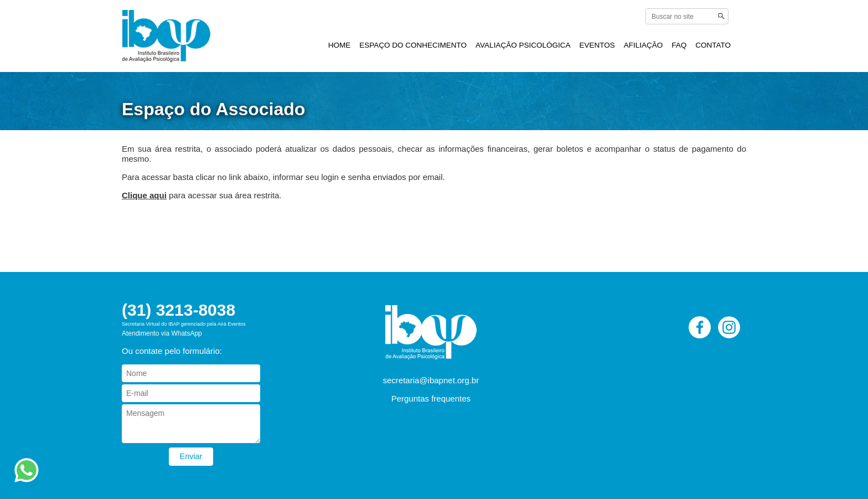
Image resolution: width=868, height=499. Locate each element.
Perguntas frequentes (431, 398)
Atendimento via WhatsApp (162, 333)
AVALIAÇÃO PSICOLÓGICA (523, 45)
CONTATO (713, 45)
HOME (340, 45)
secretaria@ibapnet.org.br (431, 380)
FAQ (679, 45)
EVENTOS (597, 45)
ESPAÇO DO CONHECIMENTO (413, 45)
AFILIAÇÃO (644, 45)
